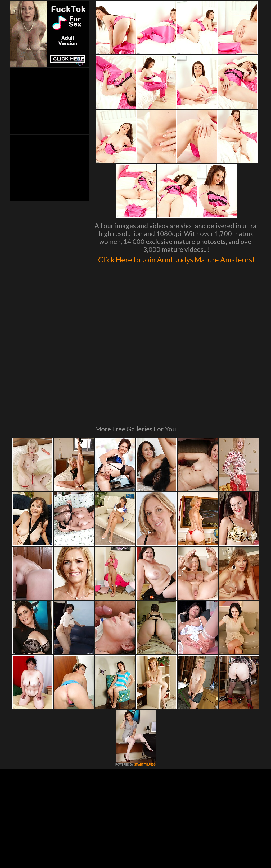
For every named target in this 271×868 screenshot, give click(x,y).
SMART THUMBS (145, 704)
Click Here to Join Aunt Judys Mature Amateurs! (177, 264)
